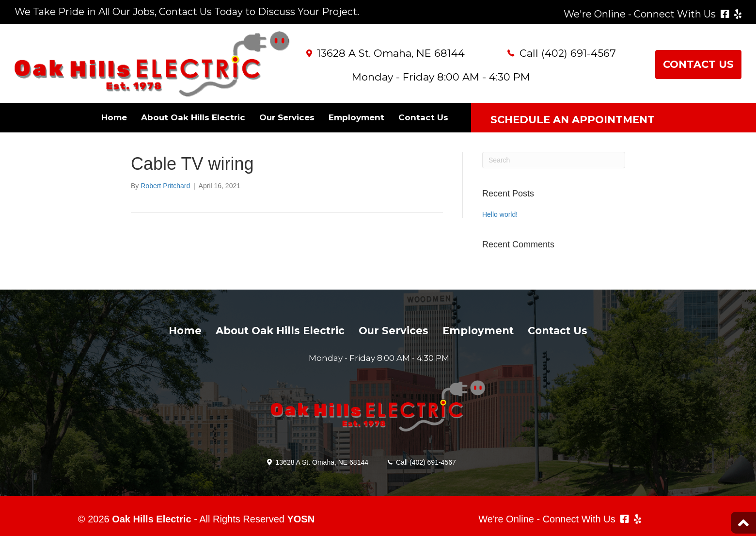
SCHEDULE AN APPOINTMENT (573, 120)
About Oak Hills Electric (193, 117)
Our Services (287, 117)
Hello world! (500, 214)
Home (114, 117)
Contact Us (423, 117)
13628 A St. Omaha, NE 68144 (391, 53)
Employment (356, 117)
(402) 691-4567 (579, 53)
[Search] (554, 160)
